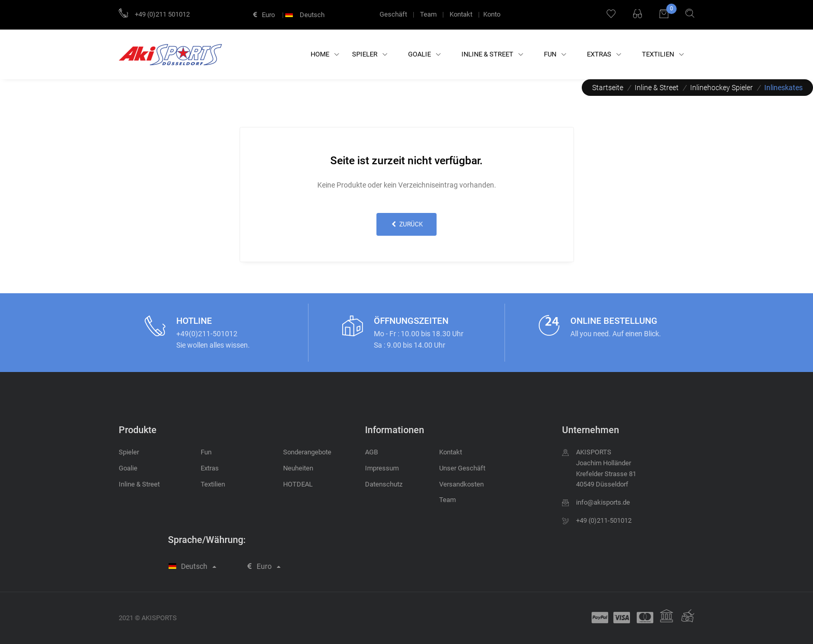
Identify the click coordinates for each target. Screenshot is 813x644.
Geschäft (393, 14)
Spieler (370, 54)
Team (428, 14)
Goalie (424, 54)
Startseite (608, 88)
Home (325, 54)
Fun (555, 54)
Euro (264, 15)
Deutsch (306, 15)
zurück (406, 224)
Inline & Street (492, 54)
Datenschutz (384, 484)
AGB (372, 452)
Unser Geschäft (462, 468)
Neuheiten (298, 468)
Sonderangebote (307, 452)
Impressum (382, 468)
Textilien (663, 54)
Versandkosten (461, 484)
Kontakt (461, 14)
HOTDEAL (298, 484)
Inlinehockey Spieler (721, 88)
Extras (604, 54)
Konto (492, 14)
